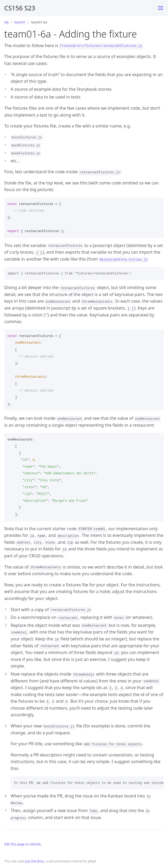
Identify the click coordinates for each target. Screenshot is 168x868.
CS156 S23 (20, 8)
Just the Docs (35, 861)
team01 (20, 22)
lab (7, 22)
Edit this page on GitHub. (23, 844)
